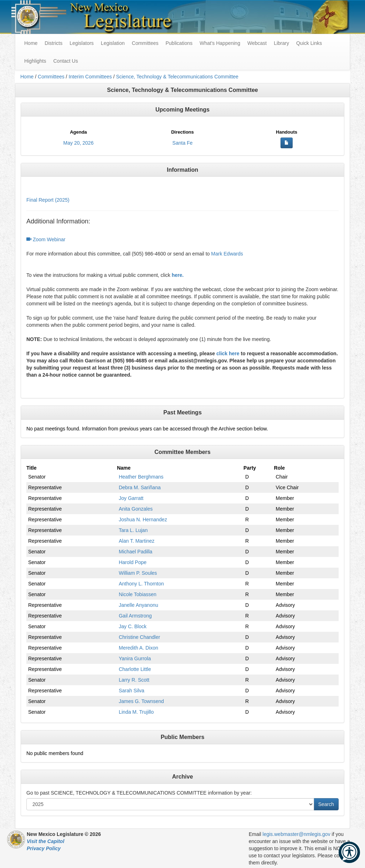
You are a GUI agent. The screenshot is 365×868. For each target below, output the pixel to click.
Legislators (82, 43)
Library (281, 43)
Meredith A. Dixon (138, 648)
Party (250, 468)
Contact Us (65, 61)
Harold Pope (133, 562)
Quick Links (309, 43)
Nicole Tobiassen (138, 594)
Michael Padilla (135, 552)
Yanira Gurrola (135, 658)
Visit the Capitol (45, 841)
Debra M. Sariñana (140, 487)
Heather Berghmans (141, 477)
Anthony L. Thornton (141, 584)
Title (32, 468)
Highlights (35, 61)
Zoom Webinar (46, 239)
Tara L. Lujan (133, 530)
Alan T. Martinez (137, 541)
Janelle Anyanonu (138, 605)
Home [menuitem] (31, 43)
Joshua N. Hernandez (143, 520)
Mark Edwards (227, 254)
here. (178, 275)
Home (27, 77)
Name (124, 468)
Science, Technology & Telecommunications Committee (177, 77)
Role (279, 468)
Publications (179, 43)
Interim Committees (90, 77)
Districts (53, 43)
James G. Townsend (141, 701)
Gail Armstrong (135, 616)
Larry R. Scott (134, 680)
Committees (145, 43)
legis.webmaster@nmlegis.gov (297, 834)
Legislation (113, 43)
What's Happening (220, 43)
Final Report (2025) (48, 200)
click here (228, 353)
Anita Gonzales (136, 509)
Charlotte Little (135, 669)
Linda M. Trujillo (136, 712)
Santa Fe (183, 143)
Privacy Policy (44, 848)
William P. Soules (138, 573)
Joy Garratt (131, 498)
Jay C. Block (133, 626)
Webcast (257, 43)
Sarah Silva (132, 691)
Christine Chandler (139, 637)
